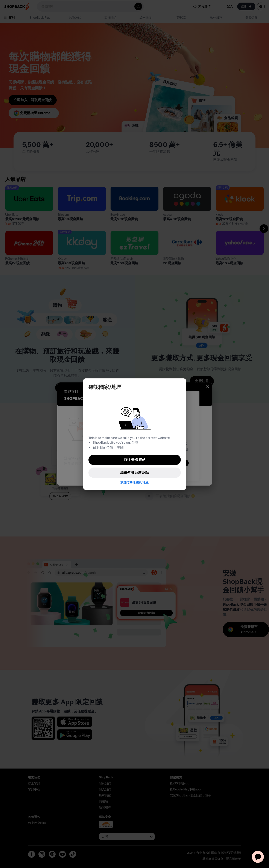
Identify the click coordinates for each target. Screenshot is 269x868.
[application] (258, 857)
